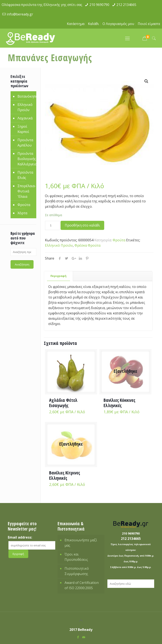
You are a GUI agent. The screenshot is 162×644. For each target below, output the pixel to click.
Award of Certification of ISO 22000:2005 (82, 585)
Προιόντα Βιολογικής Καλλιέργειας (26, 159)
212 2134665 (126, 5)
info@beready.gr (20, 14)
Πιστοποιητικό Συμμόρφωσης (77, 571)
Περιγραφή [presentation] (58, 276)
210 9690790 (99, 5)
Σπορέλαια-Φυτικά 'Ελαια (26, 191)
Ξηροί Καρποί (23, 129)
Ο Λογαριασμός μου (118, 24)
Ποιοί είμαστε (149, 24)
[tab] (59, 276)
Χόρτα (22, 213)
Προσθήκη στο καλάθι (82, 225)
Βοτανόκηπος (26, 96)
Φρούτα (119, 240)
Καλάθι (93, 24)
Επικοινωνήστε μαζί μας (81, 543)
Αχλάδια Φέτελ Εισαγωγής (63, 403)
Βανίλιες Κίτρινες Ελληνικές (65, 475)
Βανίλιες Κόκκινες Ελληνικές (119, 403)
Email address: (20, 537)
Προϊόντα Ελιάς (25, 175)
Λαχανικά (25, 118)
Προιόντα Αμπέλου (25, 143)
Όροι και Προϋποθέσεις (76, 557)
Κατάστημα (76, 24)
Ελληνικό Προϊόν (59, 245)
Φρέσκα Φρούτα (87, 245)
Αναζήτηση (22, 264)
